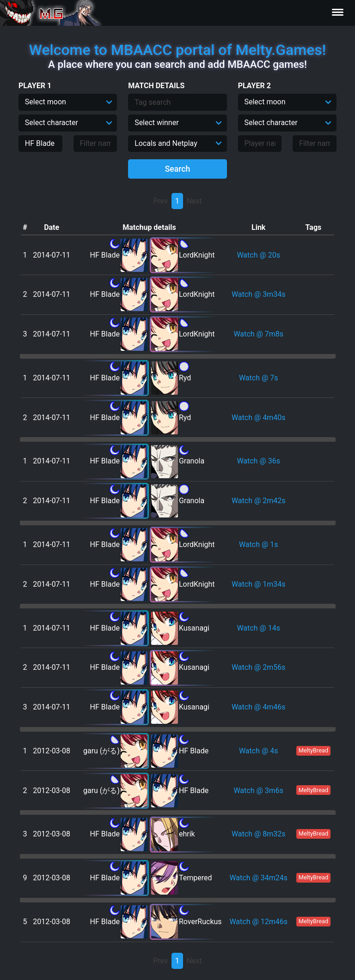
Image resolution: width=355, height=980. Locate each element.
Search (178, 169)
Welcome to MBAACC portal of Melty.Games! (177, 50)
